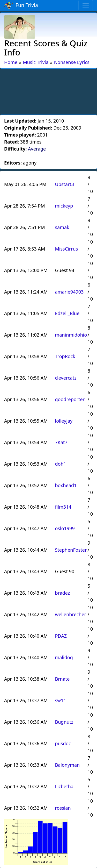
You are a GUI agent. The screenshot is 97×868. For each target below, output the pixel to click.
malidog (64, 657)
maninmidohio (71, 335)
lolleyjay (64, 421)
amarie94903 (69, 292)
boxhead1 (66, 485)
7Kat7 (61, 442)
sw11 (60, 700)
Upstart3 (64, 184)
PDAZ (61, 636)
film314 (63, 507)
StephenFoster (71, 550)
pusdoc (63, 743)
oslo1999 (65, 528)
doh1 (60, 464)
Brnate (62, 679)
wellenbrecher (70, 614)
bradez (62, 593)
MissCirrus (66, 249)
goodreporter (70, 399)
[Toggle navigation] (86, 5)
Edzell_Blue (67, 313)
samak (62, 227)
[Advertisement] (49, 91)
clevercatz (66, 378)
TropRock (65, 356)
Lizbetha (64, 786)
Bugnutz (64, 722)
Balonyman (67, 765)
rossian (63, 808)
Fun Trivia (21, 5)
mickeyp (64, 206)
